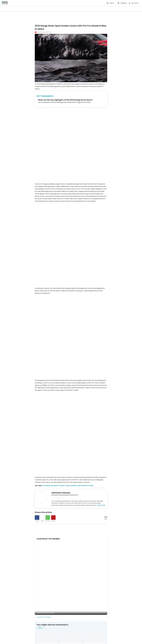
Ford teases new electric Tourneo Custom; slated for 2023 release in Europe (68, 486)
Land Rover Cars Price (44, 617)
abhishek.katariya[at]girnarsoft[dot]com (65, 495)
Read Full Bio (101, 505)
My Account (135, 3)
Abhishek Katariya (41, 32)
